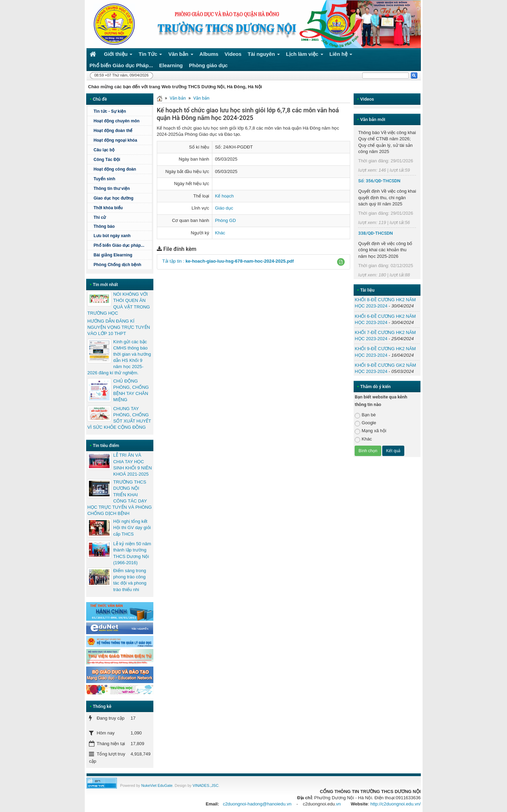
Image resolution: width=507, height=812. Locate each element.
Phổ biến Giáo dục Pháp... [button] (121, 65)
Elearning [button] (171, 65)
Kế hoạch (224, 196)
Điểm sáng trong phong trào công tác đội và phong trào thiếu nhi (130, 580)
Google (365, 423)
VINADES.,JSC (206, 785)
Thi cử (100, 217)
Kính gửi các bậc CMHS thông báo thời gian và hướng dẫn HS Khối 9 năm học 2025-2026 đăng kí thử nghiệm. (119, 357)
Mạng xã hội (370, 431)
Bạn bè (365, 415)
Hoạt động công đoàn (115, 169)
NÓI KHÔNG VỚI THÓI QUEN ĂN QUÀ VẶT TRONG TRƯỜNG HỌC (118, 304)
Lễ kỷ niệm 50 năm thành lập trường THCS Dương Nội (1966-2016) (132, 553)
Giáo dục (224, 208)
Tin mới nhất (105, 285)
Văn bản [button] (181, 55)
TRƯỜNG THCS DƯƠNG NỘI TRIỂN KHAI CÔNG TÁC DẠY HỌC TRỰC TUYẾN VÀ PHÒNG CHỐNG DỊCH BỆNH (119, 498)
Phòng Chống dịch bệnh (122, 265)
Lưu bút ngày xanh (112, 236)
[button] (341, 262)
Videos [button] (233, 54)
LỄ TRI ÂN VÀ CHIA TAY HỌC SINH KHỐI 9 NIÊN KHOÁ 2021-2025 (132, 465)
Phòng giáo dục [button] (208, 65)
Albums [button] (209, 54)
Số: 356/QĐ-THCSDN (379, 181)
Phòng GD (226, 220)
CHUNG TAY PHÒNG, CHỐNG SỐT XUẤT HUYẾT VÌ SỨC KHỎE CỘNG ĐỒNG (119, 418)
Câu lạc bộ (104, 150)
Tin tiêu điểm (106, 445)
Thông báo (122, 226)
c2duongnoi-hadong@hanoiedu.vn (257, 804)
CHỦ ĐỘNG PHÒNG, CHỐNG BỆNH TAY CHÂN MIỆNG (131, 390)
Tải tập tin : (228, 261)
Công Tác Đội (107, 160)
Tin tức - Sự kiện (110, 111)
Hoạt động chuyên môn (122, 121)
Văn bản (178, 98)
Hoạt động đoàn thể (113, 131)
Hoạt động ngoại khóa (115, 140)
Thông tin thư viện (111, 189)
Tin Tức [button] (150, 55)
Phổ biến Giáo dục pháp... (122, 245)
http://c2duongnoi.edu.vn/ (395, 804)
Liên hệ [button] (341, 55)
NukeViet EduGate (157, 785)
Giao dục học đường (113, 198)
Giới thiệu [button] (118, 55)
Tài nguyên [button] (264, 55)
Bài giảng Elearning (113, 255)
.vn (338, 804)
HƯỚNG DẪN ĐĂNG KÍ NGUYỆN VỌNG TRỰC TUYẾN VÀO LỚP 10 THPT (119, 327)
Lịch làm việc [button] (305, 55)
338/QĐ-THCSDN (376, 233)
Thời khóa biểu (108, 208)
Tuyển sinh (104, 179)
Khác (220, 233)
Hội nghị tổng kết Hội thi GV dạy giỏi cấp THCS (132, 527)
